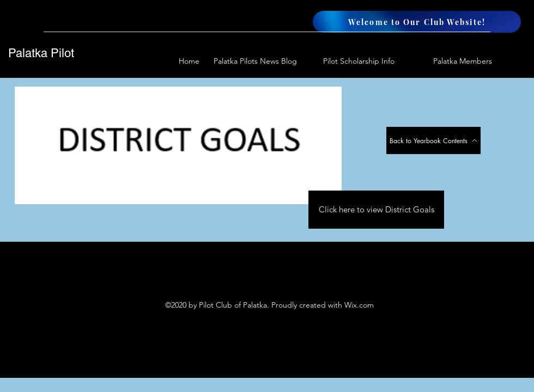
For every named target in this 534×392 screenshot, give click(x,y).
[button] (449, 61)
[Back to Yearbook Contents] (433, 140)
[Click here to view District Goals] (376, 210)
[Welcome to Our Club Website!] (417, 22)
